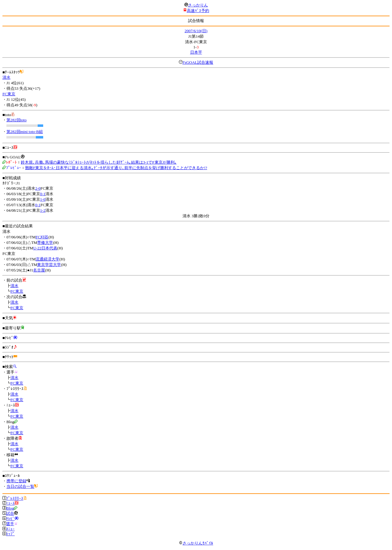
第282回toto (17, 120)
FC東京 (9, 94)
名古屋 (39, 270)
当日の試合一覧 (20, 486)
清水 (6, 77)
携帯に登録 (16, 481)
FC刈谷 (42, 237)
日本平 (196, 52)
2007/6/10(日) (196, 31)
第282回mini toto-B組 (25, 132)
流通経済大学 (47, 259)
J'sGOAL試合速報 (198, 62)
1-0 (43, 199)
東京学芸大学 (49, 265)
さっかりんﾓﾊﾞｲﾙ (196, 543)
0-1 (43, 194)
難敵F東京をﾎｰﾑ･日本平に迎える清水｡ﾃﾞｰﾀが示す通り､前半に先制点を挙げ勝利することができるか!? (116, 168)
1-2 (43, 210)
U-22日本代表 (45, 248)
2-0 (38, 188)
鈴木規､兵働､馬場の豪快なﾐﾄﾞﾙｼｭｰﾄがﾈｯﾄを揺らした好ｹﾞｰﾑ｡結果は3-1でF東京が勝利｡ (99, 162)
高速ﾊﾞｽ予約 (198, 11)
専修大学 (45, 243)
